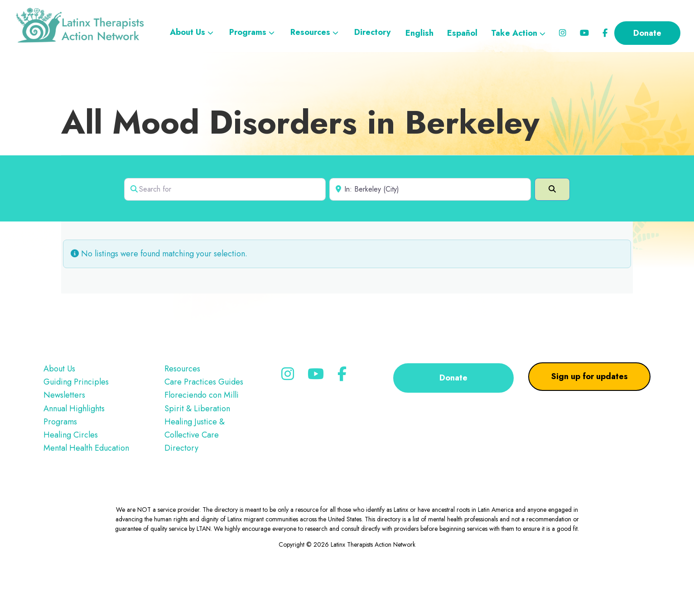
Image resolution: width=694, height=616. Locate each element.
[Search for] (225, 236)
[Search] (552, 236)
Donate (453, 424)
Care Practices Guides (204, 428)
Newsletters (64, 442)
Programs (60, 468)
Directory (181, 495)
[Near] (430, 236)
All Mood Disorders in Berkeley (300, 169)
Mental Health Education (86, 495)
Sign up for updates (590, 423)
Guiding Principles (76, 428)
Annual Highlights (74, 455)
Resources (182, 415)
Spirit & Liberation (197, 455)
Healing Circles (71, 481)
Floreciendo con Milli (202, 442)
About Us (59, 415)
